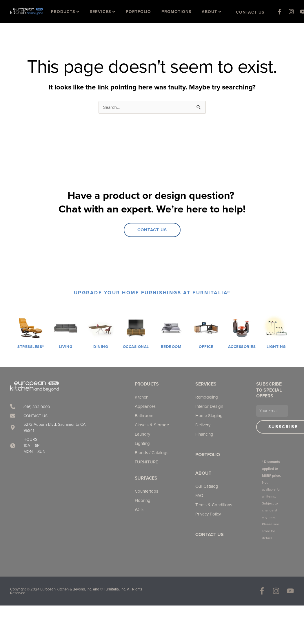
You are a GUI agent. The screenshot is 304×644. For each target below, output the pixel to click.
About (203, 473)
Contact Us (209, 535)
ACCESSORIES (243, 347)
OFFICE (206, 347)
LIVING (66, 347)
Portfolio (207, 455)
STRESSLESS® (31, 347)
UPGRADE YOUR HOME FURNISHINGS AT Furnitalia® (152, 293)
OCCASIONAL (136, 347)
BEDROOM (171, 347)
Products (147, 384)
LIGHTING (276, 347)
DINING (101, 347)
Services (206, 384)
